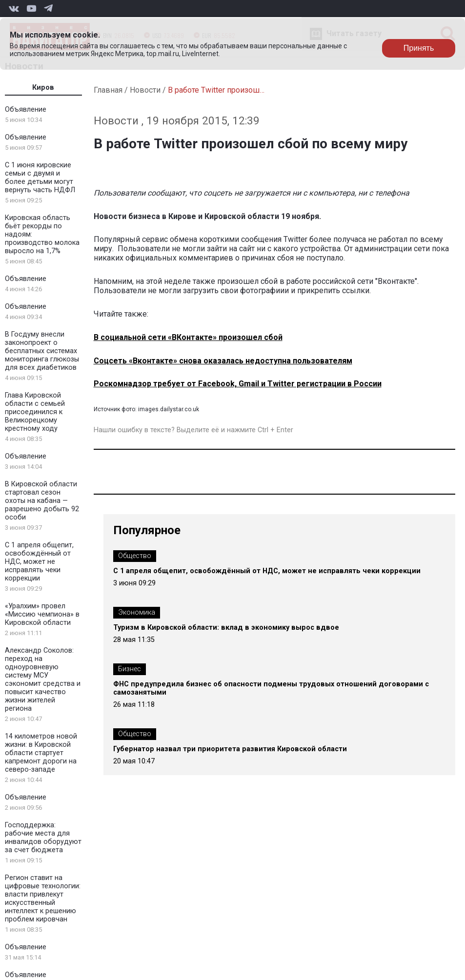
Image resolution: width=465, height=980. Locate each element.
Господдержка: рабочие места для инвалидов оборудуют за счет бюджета (43, 838)
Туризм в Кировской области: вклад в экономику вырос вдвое (226, 628)
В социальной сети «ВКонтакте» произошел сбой (188, 337)
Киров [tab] (43, 88)
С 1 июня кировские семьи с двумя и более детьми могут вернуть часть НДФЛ (40, 178)
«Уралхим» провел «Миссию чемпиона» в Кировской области (42, 614)
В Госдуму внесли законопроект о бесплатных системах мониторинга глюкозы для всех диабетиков (42, 351)
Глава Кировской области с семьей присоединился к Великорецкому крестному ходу (35, 412)
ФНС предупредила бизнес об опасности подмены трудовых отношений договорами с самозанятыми (271, 688)
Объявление (26, 110)
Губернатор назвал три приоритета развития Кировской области (230, 749)
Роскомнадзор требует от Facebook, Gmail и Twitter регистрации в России (238, 384)
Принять (419, 48)
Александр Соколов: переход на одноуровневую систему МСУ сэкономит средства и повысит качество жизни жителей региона (43, 680)
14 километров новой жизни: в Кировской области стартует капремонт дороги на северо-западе (41, 753)
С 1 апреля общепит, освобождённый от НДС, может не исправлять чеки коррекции (39, 562)
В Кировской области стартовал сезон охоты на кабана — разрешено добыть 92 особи (42, 501)
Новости (145, 90)
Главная (108, 90)
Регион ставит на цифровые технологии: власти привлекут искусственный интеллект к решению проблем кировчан (43, 899)
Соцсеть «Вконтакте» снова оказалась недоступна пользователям (223, 361)
